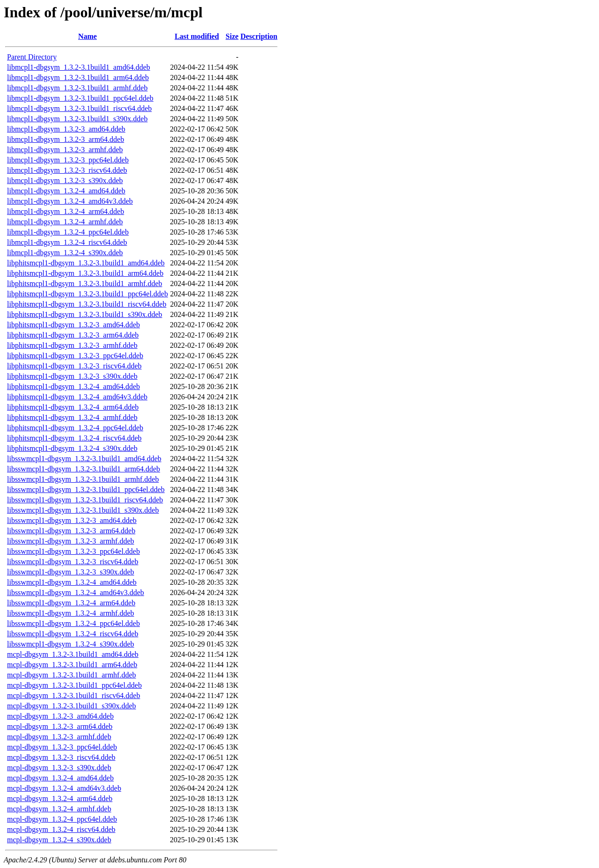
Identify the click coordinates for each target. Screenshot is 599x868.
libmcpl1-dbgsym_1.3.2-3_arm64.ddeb (66, 139)
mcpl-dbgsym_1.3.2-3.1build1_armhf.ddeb (72, 675)
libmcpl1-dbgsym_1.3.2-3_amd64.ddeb (66, 129)
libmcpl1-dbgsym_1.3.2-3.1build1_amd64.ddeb (79, 67)
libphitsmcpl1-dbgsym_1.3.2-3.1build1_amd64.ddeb (86, 263)
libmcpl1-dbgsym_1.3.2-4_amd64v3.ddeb (70, 201)
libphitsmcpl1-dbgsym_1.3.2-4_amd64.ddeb (73, 386)
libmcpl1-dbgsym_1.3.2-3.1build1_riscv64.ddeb (79, 108)
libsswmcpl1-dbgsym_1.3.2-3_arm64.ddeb (71, 531)
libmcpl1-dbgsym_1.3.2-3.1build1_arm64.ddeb (78, 77)
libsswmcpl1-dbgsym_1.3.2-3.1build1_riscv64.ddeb (85, 500)
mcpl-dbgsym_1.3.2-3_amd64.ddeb (60, 716)
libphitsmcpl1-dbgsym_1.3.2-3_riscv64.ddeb (74, 366)
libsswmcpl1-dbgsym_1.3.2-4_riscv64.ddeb (73, 634)
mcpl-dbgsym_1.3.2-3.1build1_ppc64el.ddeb (74, 685)
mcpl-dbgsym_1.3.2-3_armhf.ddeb (59, 737)
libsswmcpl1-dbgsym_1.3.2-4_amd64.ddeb (72, 582)
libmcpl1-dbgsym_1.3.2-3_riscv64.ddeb (67, 170)
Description (259, 36)
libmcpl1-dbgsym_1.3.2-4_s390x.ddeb (65, 253)
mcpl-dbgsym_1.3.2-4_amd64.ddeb (60, 778)
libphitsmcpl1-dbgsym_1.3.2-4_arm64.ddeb (73, 407)
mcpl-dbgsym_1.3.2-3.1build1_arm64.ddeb (72, 665)
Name (88, 36)
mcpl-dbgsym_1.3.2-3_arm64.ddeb (60, 726)
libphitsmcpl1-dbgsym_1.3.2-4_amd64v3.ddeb (77, 397)
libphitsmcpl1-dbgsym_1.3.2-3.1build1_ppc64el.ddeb (88, 294)
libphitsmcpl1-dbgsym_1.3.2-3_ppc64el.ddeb (75, 356)
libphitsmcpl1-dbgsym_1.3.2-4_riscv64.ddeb (74, 438)
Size (232, 36)
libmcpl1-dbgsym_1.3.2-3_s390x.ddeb (65, 180)
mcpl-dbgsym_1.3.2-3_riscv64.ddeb (61, 757)
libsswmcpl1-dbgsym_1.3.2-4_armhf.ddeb (71, 613)
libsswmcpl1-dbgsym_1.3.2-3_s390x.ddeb (71, 572)
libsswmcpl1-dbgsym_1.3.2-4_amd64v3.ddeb (76, 592)
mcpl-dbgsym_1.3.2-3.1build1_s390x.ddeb (72, 706)
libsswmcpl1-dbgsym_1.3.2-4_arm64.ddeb (71, 603)
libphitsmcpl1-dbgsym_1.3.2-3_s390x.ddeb (72, 376)
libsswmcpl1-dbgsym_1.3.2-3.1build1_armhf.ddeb (83, 479)
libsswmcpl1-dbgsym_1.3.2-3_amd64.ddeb (72, 520)
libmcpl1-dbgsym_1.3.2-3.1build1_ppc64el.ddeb (80, 98)
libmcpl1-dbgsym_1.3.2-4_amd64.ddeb (66, 191)
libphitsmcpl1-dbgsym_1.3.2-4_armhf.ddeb (72, 417)
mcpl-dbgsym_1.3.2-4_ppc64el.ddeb (62, 819)
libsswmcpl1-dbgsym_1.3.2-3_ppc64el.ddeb (73, 551)
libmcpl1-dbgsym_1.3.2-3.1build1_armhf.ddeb (77, 88)
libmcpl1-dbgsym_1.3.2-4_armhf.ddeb (65, 222)
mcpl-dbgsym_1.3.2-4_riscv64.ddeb (61, 829)
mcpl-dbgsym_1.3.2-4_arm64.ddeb (60, 798)
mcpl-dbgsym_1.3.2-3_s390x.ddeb (59, 768)
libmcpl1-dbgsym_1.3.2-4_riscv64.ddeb (67, 242)
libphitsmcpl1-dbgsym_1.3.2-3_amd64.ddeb (73, 325)
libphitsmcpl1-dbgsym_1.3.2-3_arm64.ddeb (73, 335)
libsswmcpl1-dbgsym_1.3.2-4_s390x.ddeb (71, 644)
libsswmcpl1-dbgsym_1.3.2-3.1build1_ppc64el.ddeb (86, 489)
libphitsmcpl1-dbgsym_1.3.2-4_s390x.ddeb (72, 448)
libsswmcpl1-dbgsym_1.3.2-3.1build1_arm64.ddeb (84, 469)
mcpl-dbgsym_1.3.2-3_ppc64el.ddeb (62, 747)
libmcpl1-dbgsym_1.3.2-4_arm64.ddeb (66, 211)
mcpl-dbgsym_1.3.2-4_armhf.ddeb (59, 809)
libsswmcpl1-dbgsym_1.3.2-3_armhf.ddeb (71, 541)
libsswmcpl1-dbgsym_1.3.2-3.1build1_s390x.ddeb (83, 510)
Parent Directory (32, 57)
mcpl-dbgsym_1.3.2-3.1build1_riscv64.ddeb (73, 695)
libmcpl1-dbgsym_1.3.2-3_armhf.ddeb (65, 150)
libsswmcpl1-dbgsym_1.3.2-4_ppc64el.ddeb (73, 623)
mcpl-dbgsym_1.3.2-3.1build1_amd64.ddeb (73, 654)
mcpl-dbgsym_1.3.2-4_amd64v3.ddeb (64, 788)
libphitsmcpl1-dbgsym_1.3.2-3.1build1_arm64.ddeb (85, 273)
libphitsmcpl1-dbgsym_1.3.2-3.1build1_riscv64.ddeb (87, 304)
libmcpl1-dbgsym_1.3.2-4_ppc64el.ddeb (68, 232)
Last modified (197, 36)
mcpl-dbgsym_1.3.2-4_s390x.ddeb (59, 840)
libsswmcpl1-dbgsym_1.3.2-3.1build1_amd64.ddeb (84, 459)
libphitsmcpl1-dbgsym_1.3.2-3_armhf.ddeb (72, 345)
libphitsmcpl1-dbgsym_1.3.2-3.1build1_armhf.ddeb (85, 283)
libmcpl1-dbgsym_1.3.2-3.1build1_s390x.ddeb (77, 119)
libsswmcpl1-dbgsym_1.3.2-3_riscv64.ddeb (73, 562)
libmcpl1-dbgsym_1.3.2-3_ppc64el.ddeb (68, 160)
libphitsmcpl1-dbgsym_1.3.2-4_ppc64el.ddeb (75, 428)
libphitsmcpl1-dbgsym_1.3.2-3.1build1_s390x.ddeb (85, 314)
